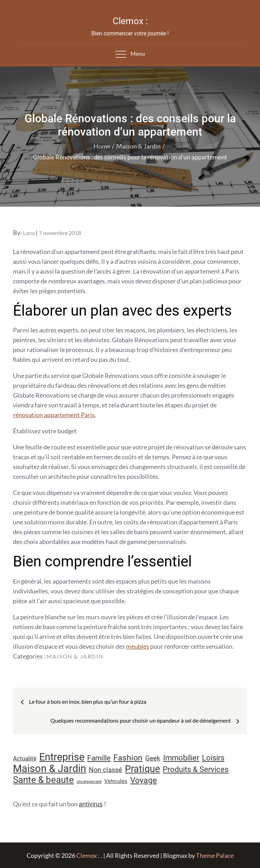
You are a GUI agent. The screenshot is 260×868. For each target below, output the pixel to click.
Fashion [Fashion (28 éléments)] (128, 758)
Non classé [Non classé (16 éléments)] (106, 770)
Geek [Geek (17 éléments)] (153, 758)
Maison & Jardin (75, 656)
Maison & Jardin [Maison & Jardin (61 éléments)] (50, 769)
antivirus (91, 804)
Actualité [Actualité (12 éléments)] (25, 759)
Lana (29, 233)
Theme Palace (215, 855)
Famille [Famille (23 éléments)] (99, 758)
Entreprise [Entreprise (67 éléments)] (62, 757)
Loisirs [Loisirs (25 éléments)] (213, 758)
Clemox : (130, 21)
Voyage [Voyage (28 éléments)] (143, 780)
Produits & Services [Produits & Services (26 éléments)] (196, 769)
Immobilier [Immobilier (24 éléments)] (181, 758)
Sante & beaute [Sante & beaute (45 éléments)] (43, 780)
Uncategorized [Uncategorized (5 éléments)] (89, 782)
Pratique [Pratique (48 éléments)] (142, 769)
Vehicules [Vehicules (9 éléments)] (116, 781)
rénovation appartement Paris (54, 415)
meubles (138, 646)
